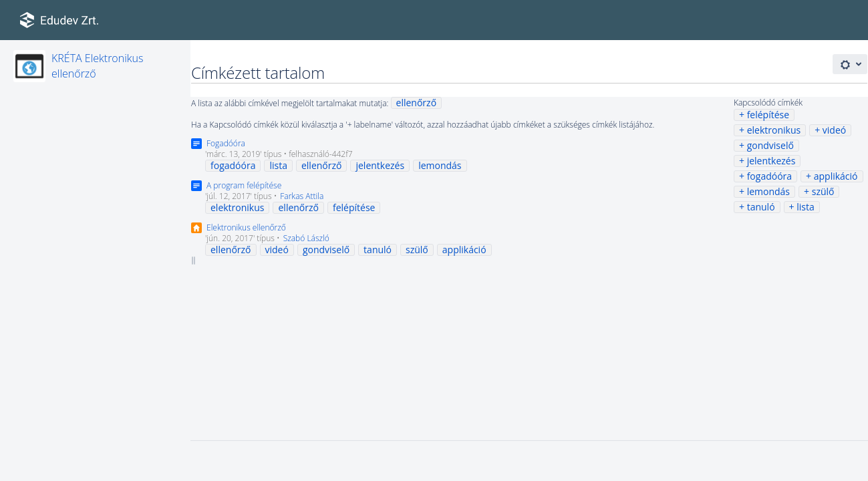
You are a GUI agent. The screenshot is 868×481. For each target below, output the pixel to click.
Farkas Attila (302, 196)
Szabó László (306, 238)
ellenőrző (417, 103)
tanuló (761, 207)
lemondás (768, 191)
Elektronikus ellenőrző (246, 227)
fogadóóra (769, 176)
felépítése (768, 115)
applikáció (836, 176)
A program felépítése (244, 185)
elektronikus (774, 130)
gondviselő (770, 145)
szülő (823, 191)
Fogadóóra (226, 143)
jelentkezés (771, 161)
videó (834, 130)
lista (806, 207)
